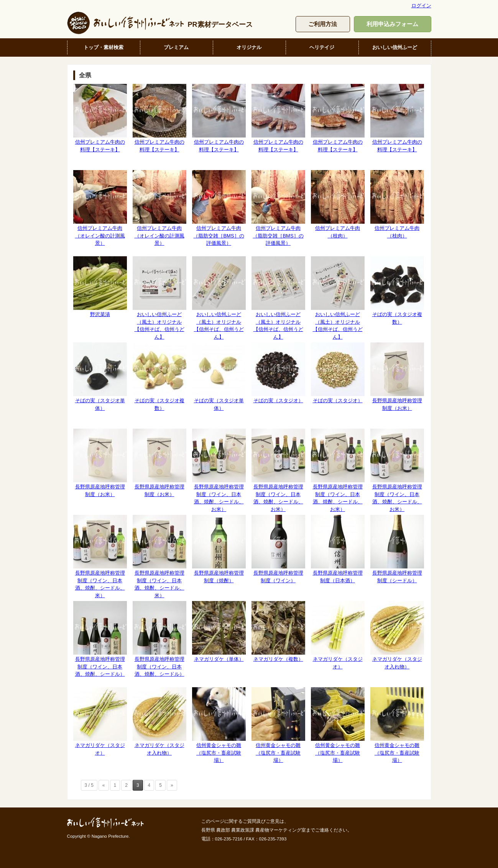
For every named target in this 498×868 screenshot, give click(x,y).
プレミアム (176, 47)
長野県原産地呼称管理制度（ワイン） (278, 549)
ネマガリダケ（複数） (278, 631)
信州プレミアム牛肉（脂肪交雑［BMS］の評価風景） (219, 208)
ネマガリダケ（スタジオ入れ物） (397, 635)
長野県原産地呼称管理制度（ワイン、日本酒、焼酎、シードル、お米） (219, 470)
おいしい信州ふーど (395, 47)
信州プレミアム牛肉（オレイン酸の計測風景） (100, 208)
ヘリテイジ (322, 47)
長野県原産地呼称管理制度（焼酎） (219, 549)
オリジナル (249, 47)
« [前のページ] (104, 785)
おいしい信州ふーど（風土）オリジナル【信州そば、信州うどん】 (159, 298)
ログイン (421, 6)
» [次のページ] (172, 785)
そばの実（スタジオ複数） (397, 290)
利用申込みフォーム (392, 24)
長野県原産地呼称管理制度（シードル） (397, 549)
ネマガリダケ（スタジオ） (338, 635)
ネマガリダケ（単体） (219, 631)
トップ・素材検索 (104, 47)
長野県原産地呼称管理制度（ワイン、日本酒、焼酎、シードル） (100, 639)
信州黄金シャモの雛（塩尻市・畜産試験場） (219, 725)
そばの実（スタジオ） (278, 373)
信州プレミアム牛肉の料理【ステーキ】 (100, 118)
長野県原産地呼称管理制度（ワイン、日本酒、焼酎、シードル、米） (100, 556)
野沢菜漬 (100, 287)
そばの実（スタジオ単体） (100, 377)
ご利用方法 (323, 24)
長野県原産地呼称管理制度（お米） (397, 377)
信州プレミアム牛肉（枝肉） (338, 204)
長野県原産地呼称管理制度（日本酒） (338, 549)
